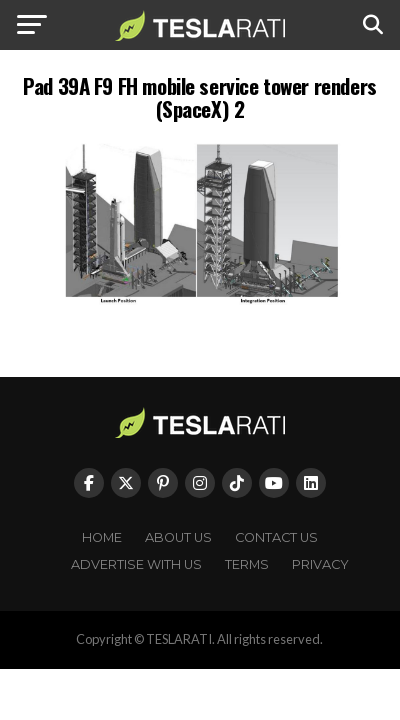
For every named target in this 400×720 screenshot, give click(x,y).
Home (102, 537)
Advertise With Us (136, 564)
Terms (247, 564)
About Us (178, 537)
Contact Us (276, 537)
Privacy (320, 564)
